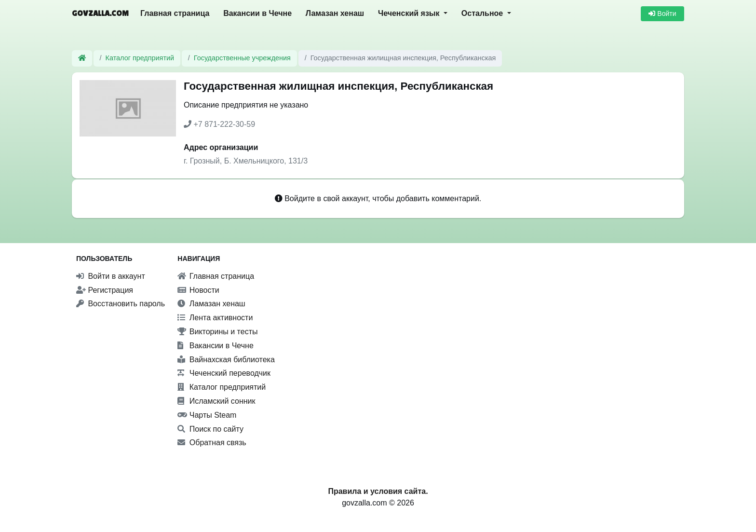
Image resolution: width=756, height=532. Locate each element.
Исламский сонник (216, 401)
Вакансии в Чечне (257, 13)
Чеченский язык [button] (410, 13)
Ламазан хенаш (335, 13)
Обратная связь (212, 443)
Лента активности (215, 318)
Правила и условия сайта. (378, 491)
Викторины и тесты (217, 332)
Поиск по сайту (210, 429)
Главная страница (175, 13)
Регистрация (105, 290)
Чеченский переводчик (224, 373)
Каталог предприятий (140, 58)
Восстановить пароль (121, 304)
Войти (662, 14)
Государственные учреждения (242, 58)
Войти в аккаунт (111, 276)
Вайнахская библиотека (226, 360)
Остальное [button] (483, 13)
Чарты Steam (207, 415)
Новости (198, 290)
